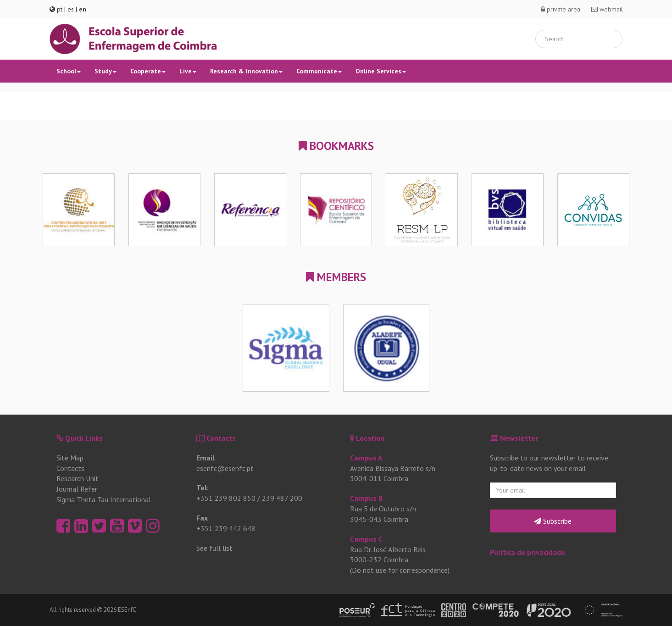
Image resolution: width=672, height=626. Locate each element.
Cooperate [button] (148, 71)
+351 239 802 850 (226, 498)
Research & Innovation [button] (246, 71)
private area (561, 9)
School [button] (69, 71)
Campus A (366, 458)
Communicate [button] (319, 71)
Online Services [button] (381, 71)
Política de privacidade (528, 552)
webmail (607, 9)
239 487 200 (282, 498)
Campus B (367, 498)
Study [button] (106, 71)
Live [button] (188, 71)
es (71, 9)
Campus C (366, 539)
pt (60, 9)
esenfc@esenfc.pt (225, 468)
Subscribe (553, 521)
